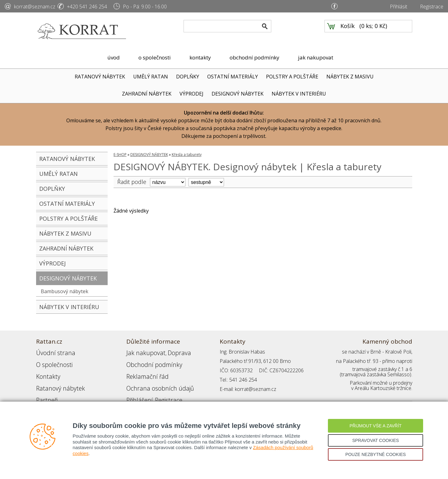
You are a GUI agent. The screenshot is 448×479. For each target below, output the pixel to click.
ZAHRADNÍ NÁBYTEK (147, 94)
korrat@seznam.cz (35, 7)
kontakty (200, 57)
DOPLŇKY (188, 77)
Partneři (45, 389)
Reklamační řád (143, 370)
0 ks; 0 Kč (373, 31)
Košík (348, 31)
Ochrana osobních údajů (154, 380)
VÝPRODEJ (191, 94)
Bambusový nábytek (65, 291)
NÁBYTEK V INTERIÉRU (299, 94)
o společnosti (155, 57)
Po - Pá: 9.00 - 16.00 (145, 7)
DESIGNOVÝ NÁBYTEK (238, 94)
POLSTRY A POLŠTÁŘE (292, 77)
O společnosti (51, 361)
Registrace (432, 7)
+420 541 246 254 (87, 7)
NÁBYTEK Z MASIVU (350, 77)
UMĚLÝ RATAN (151, 77)
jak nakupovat (316, 57)
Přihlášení (137, 389)
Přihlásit (399, 7)
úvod (114, 57)
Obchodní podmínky (148, 361)
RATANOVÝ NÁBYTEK (100, 77)
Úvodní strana (51, 352)
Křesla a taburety (187, 155)
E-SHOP (120, 155)
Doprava (169, 352)
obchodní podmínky (254, 57)
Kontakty (46, 370)
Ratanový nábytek (56, 380)
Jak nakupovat (142, 352)
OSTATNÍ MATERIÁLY (233, 77)
